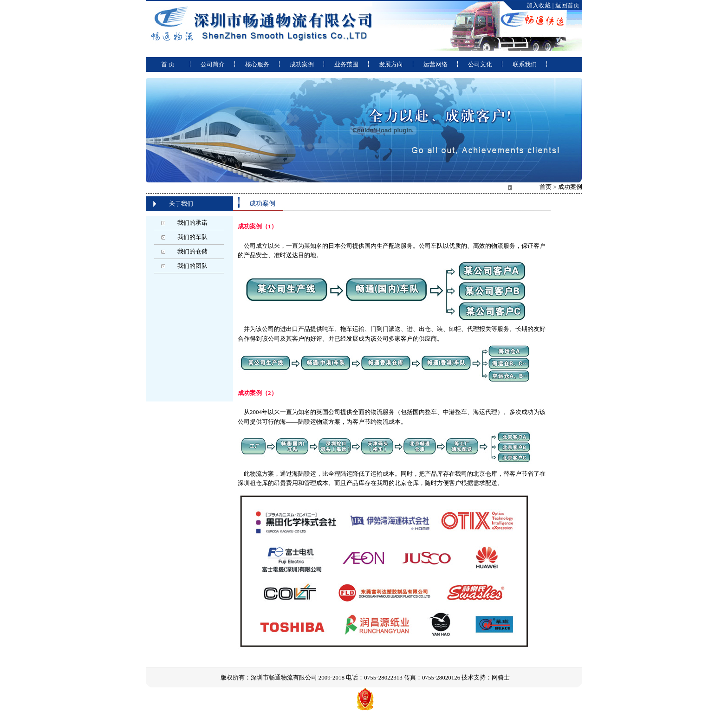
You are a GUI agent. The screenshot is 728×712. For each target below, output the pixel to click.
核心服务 (257, 64)
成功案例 (302, 64)
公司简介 (213, 64)
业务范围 (346, 64)
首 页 (168, 64)
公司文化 (480, 64)
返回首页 (567, 5)
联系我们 (525, 64)
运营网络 (435, 64)
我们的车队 (192, 237)
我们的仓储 (192, 251)
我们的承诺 (192, 223)
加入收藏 (539, 5)
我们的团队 (192, 266)
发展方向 (391, 64)
